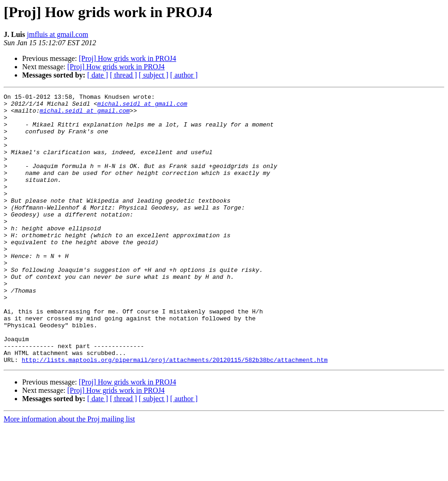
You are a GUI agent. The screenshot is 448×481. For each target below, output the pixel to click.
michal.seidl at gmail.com (142, 106)
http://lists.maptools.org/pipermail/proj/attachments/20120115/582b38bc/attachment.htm (175, 414)
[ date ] (98, 75)
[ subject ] (154, 75)
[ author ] (184, 75)
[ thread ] (123, 75)
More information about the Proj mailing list (69, 473)
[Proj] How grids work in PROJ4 (128, 58)
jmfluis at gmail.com (57, 34)
